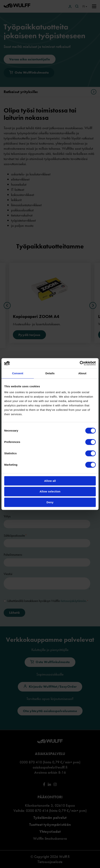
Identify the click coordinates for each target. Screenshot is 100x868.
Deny (50, 502)
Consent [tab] (18, 373)
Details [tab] (50, 373)
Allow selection (50, 491)
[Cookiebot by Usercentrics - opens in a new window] (80, 363)
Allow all (50, 481)
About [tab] (82, 373)
